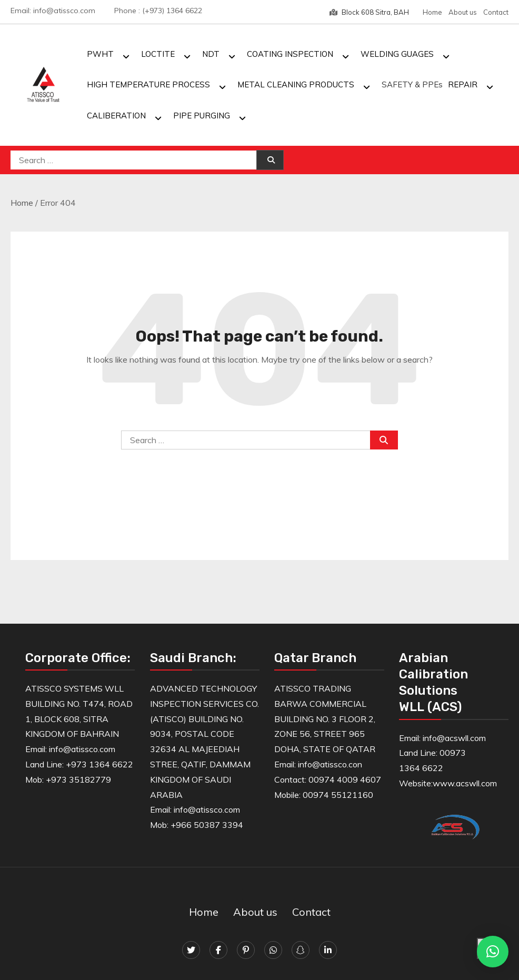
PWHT (100, 54)
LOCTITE (158, 54)
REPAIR (463, 84)
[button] (493, 952)
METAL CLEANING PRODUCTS (296, 84)
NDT (211, 54)
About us (463, 12)
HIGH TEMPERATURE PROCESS (148, 84)
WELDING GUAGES (397, 54)
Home (432, 12)
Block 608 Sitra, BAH (369, 12)
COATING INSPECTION (290, 54)
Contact (496, 12)
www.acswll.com (465, 783)
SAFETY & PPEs (412, 84)
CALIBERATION (116, 116)
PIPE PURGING (202, 116)
